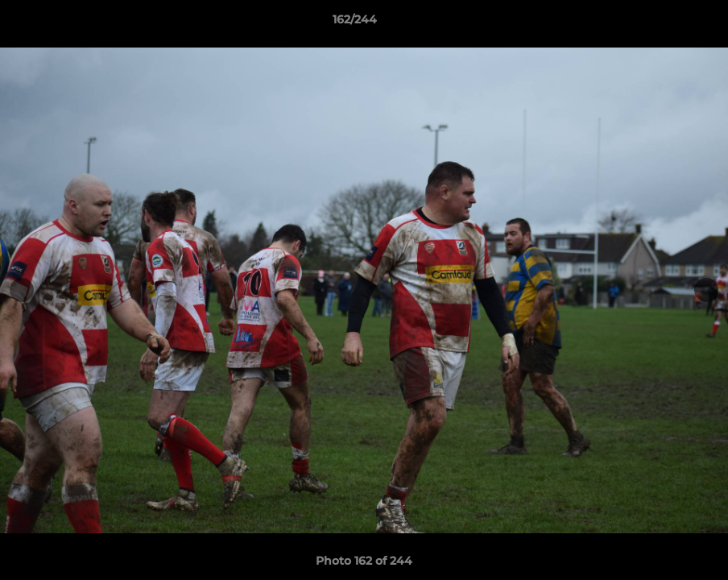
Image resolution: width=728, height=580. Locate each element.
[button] (660, 23)
